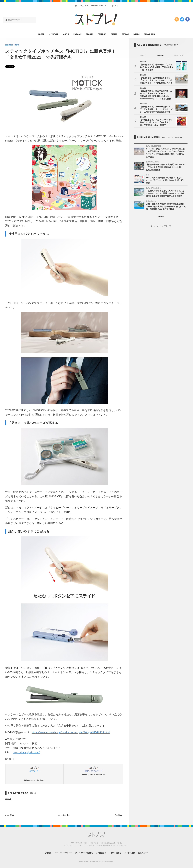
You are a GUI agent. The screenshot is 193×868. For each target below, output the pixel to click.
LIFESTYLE (53, 34)
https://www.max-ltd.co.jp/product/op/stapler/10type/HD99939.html (73, 732)
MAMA (114, 34)
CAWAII (125, 34)
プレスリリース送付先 (82, 853)
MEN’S (136, 34)
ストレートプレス (161, 227)
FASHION (102, 34)
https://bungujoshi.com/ (27, 752)
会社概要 (40, 853)
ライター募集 (135, 853)
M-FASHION (150, 34)
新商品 (8, 799)
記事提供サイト (103, 853)
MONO (66, 34)
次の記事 (119, 815)
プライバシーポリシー (58, 853)
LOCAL (41, 34)
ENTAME (77, 34)
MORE (161, 218)
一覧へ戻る (64, 815)
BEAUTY (90, 34)
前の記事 (10, 815)
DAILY (143, 55)
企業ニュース (151, 853)
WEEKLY (161, 55)
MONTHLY (179, 55)
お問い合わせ (119, 853)
